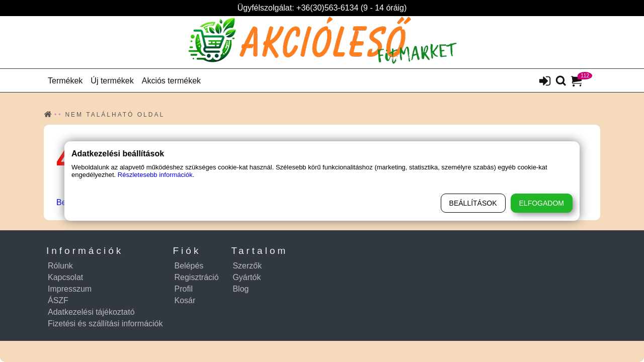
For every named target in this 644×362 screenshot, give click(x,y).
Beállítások (473, 203)
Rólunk (60, 266)
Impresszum (70, 289)
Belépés (189, 266)
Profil (184, 289)
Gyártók (247, 277)
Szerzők (247, 266)
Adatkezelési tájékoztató (91, 312)
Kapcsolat (65, 277)
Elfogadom (542, 203)
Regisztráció (197, 277)
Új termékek (112, 81)
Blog (240, 289)
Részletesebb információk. (156, 175)
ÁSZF (58, 300)
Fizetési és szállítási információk (105, 324)
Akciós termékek (171, 81)
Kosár (185, 300)
